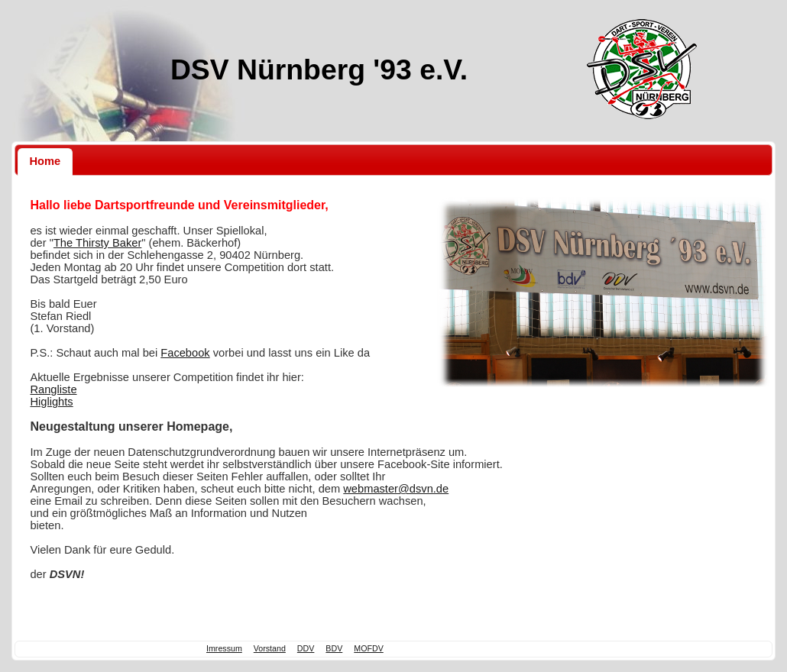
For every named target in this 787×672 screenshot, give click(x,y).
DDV (306, 648)
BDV (334, 648)
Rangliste (53, 389)
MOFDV (368, 648)
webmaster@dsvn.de (396, 489)
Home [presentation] (45, 161)
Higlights (51, 402)
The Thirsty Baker (97, 243)
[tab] (45, 162)
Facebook (185, 353)
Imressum (224, 648)
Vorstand (270, 648)
